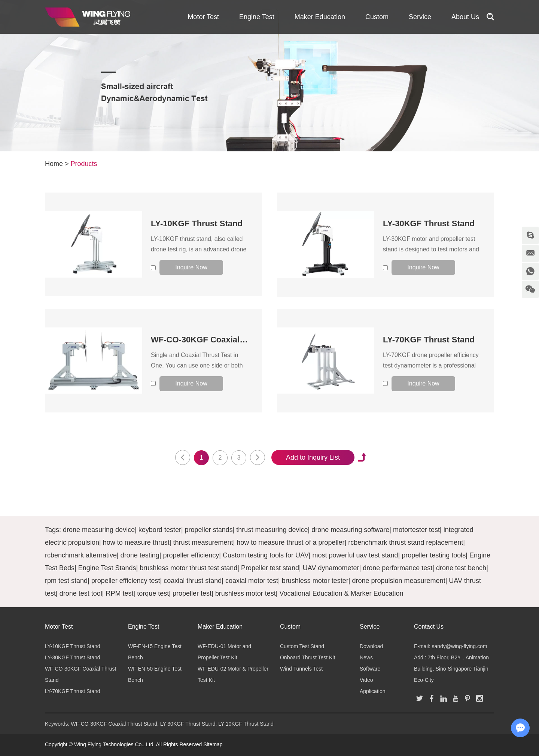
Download (371, 646)
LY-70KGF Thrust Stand (429, 340)
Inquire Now (191, 267)
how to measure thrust (136, 542)
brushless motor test (246, 593)
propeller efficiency (191, 555)
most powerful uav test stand (355, 555)
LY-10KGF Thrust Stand (197, 223)
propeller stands (209, 530)
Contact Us (429, 627)
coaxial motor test (252, 581)
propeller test (192, 593)
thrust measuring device (272, 530)
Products (84, 164)
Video (366, 680)
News (366, 657)
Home (54, 164)
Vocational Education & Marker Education (341, 593)
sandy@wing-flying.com (459, 646)
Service (420, 17)
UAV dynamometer (331, 568)
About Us (465, 17)
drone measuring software (350, 530)
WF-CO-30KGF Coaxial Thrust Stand (222, 340)
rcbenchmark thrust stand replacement (406, 542)
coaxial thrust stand (193, 581)
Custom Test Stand (302, 646)
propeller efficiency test (126, 581)
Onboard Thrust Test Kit (307, 657)
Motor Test (203, 17)
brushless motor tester (315, 581)
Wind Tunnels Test (301, 669)
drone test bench (461, 568)
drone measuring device (99, 530)
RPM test (119, 593)
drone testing (140, 555)
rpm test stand (66, 581)
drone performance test (398, 568)
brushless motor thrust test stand (188, 568)
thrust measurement (203, 542)
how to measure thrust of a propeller (290, 542)
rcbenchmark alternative (81, 555)
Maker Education (320, 17)
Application (373, 691)
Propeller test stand (270, 568)
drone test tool (81, 593)
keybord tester (160, 530)
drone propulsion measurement (398, 581)
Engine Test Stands (107, 568)
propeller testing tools (434, 555)
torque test (153, 593)
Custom (377, 17)
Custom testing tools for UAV (266, 555)
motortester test (416, 530)
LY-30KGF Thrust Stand (429, 223)
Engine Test (257, 17)
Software (370, 669)
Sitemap (213, 744)
